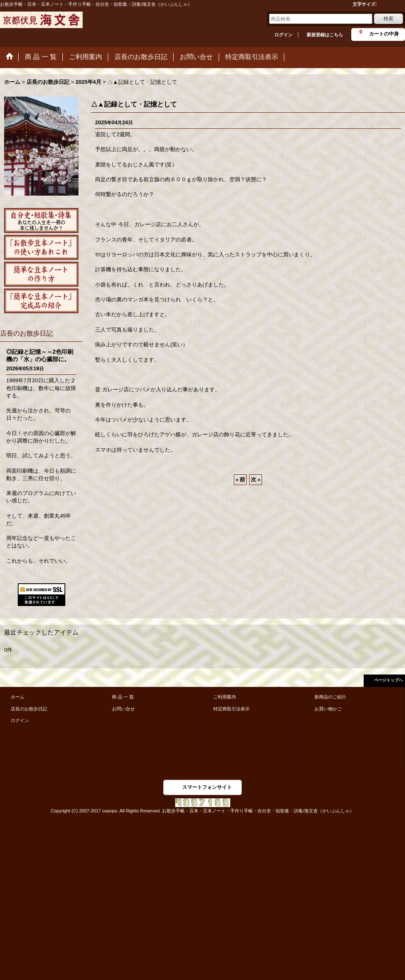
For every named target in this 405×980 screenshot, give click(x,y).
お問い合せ (123, 709)
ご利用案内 (225, 697)
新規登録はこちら (325, 35)
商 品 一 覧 (123, 697)
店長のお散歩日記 (29, 709)
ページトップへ (388, 680)
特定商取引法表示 (231, 709)
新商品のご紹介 (330, 697)
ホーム (18, 697)
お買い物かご (328, 709)
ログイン (283, 35)
